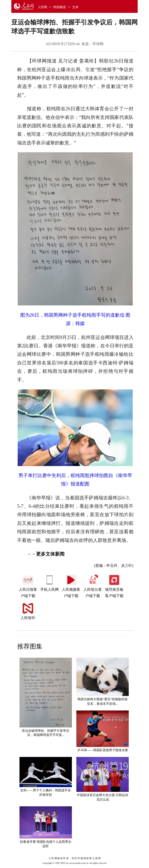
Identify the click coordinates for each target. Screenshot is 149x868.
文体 (75, 7)
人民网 (42, 7)
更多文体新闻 (50, 554)
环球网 (98, 44)
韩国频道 (59, 7)
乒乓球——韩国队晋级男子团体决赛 (103, 750)
